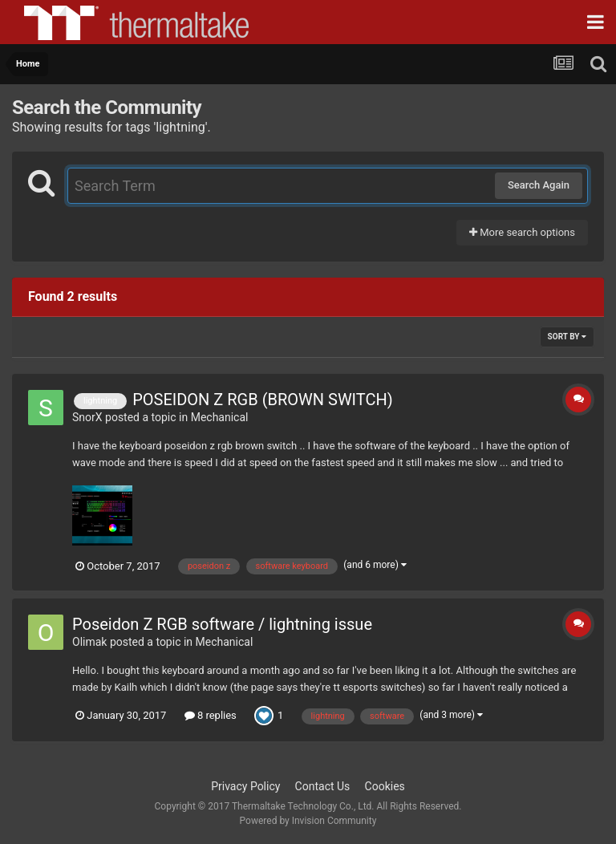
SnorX (87, 417)
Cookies (385, 786)
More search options (522, 232)
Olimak (89, 642)
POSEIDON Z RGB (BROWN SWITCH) (263, 400)
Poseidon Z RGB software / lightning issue (222, 624)
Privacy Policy (245, 786)
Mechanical (220, 417)
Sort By (567, 337)
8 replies (211, 715)
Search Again (539, 185)
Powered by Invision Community (308, 821)
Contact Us (323, 786)
